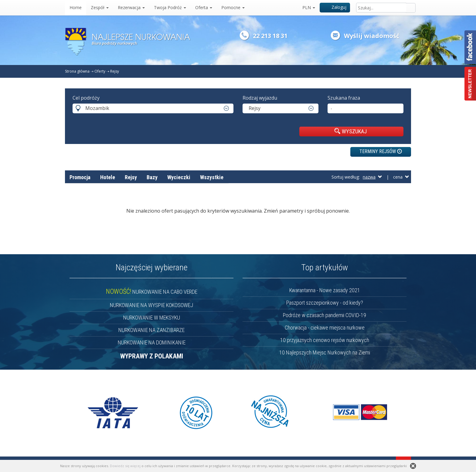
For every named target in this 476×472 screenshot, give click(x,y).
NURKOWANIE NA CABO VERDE (152, 292)
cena (401, 177)
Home (76, 7)
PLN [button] (309, 7)
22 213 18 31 (270, 36)
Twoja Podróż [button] (170, 7)
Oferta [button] (204, 7)
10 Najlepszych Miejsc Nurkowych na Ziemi (325, 352)
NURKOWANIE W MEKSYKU (152, 318)
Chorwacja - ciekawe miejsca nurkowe (325, 328)
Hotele (108, 177)
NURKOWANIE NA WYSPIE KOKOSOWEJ (151, 305)
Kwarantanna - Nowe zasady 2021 (325, 290)
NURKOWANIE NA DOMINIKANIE (152, 342)
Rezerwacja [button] (131, 7)
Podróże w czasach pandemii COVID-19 (325, 315)
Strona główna (77, 71)
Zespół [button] (100, 7)
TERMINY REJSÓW (381, 151)
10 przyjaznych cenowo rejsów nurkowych (325, 340)
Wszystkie (212, 177)
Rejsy (115, 71)
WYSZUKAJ (350, 131)
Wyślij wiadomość (372, 36)
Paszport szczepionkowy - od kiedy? (325, 303)
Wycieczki (179, 177)
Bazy (152, 177)
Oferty (100, 71)
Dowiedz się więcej (125, 466)
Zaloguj (335, 7)
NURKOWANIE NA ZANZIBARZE (151, 330)
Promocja (80, 177)
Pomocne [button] (233, 7)
